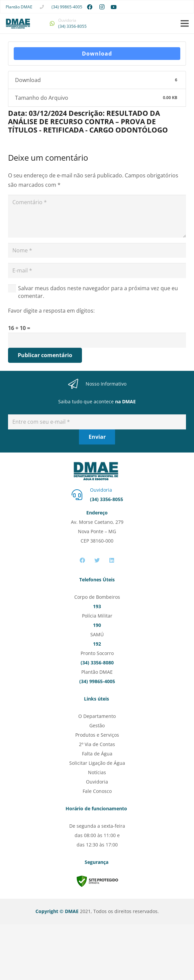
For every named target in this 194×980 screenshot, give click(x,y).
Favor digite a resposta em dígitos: (51, 311)
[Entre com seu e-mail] (97, 422)
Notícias (97, 772)
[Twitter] (97, 560)
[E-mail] (97, 271)
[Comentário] (97, 216)
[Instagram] (102, 7)
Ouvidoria (97, 782)
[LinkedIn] (112, 560)
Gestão (97, 725)
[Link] (18, 24)
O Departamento (97, 716)
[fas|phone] (42, 7)
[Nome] (97, 251)
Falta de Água (97, 754)
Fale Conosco (97, 791)
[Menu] (185, 23)
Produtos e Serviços (97, 735)
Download (97, 54)
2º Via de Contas (97, 744)
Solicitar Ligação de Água (97, 763)
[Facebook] (90, 7)
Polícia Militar (97, 616)
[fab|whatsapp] (52, 23)
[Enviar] (97, 437)
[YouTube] (114, 7)
